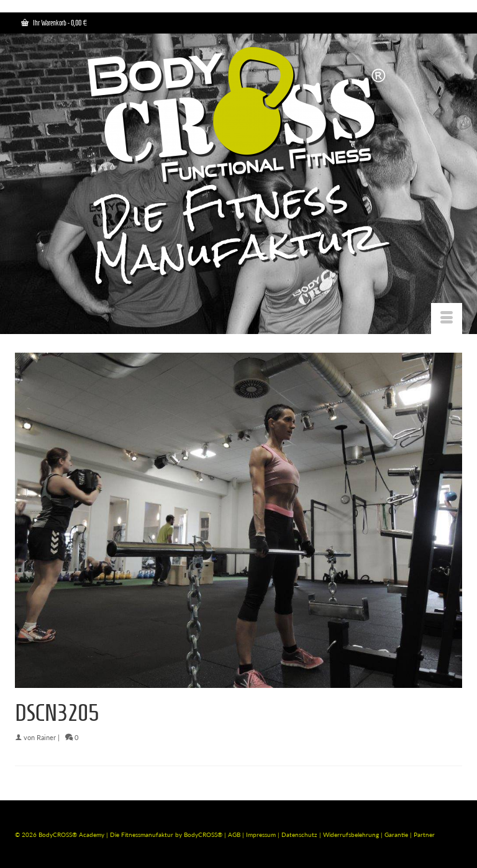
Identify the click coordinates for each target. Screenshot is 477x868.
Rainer (46, 737)
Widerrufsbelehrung (352, 834)
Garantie (397, 834)
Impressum (261, 834)
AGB (234, 834)
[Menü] (447, 319)
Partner (424, 834)
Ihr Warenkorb (54, 23)
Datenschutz (300, 834)
